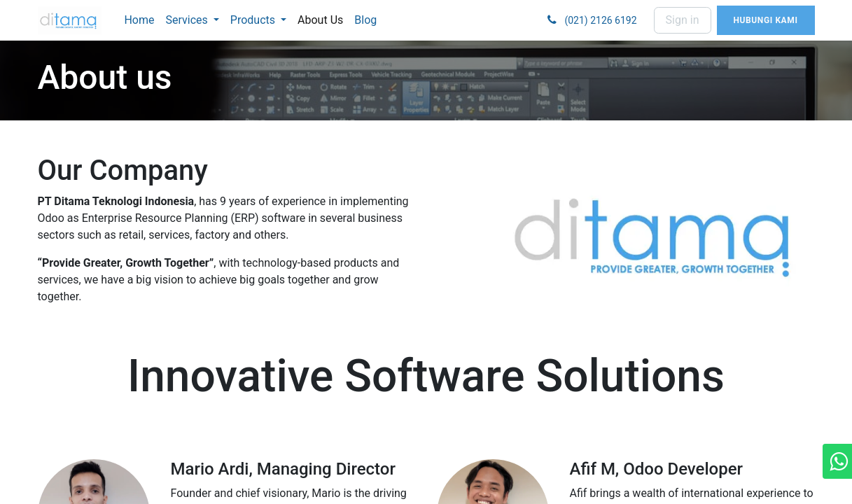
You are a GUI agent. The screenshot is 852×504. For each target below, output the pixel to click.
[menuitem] (139, 20)
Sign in (683, 20)
